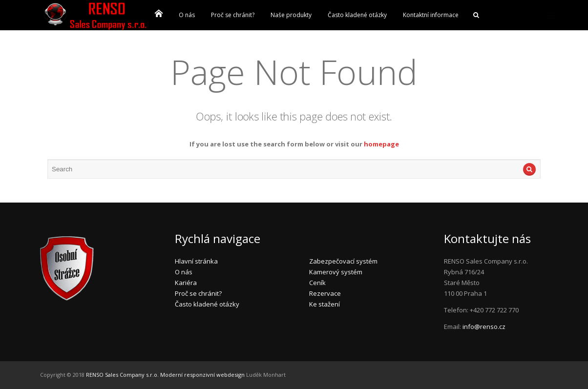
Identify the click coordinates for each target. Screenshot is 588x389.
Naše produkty (291, 15)
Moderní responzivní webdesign (202, 375)
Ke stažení (325, 304)
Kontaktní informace (431, 15)
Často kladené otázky (357, 15)
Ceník (317, 283)
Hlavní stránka (196, 261)
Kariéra (186, 283)
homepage (381, 144)
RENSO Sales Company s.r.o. (122, 375)
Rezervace (325, 293)
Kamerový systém (336, 272)
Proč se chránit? (233, 15)
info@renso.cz (484, 327)
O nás (187, 15)
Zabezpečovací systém (343, 261)
